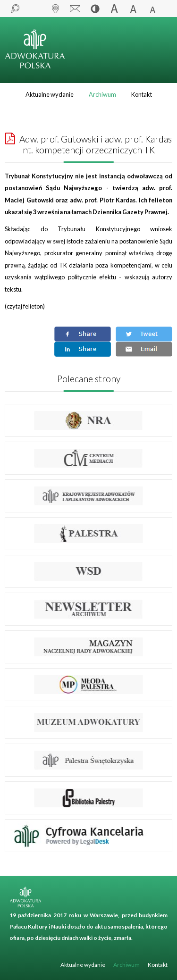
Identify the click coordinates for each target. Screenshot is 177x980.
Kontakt (142, 94)
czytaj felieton (25, 306)
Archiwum (102, 94)
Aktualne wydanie (50, 94)
